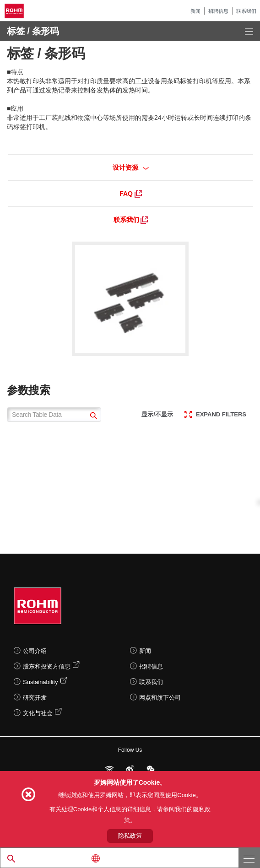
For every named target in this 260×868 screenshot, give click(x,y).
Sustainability (41, 682)
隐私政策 (130, 836)
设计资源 (131, 167)
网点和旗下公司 (160, 698)
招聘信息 (218, 11)
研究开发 (35, 698)
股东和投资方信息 (47, 666)
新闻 (195, 11)
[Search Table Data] (54, 415)
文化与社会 (38, 713)
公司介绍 (35, 651)
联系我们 (246, 11)
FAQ (131, 194)
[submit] (92, 417)
